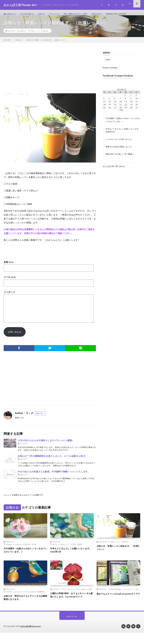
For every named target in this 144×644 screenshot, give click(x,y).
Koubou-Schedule (111, 76)
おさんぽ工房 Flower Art (32, 638)
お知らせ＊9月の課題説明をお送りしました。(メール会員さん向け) (52, 464)
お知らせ (46, 14)
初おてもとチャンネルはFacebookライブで (118, 605)
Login (108, 68)
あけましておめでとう (61, 553)
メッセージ (9, 300)
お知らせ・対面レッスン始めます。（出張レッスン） (117, 556)
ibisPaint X (10, 553)
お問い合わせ (108, 14)
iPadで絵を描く (117, 598)
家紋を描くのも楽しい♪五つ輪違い (121, 161)
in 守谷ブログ (11, 14)
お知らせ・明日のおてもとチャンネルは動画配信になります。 (24, 607)
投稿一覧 (39, 421)
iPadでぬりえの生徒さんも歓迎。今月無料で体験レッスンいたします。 (54, 480)
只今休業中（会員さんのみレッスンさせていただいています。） (24, 559)
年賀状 (79, 553)
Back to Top (72, 628)
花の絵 (34, 553)
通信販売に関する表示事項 (18, 19)
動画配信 (41, 601)
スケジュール (60, 14)
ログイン (29, 503)
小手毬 (73, 553)
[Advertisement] (50, 79)
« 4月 (121, 118)
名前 (9, 270)
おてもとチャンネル (21, 601)
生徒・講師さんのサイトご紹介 (84, 14)
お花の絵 (27, 553)
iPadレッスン (35, 39)
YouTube (9, 601)
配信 (90, 598)
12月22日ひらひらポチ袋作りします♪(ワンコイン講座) (45, 448)
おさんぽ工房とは (30, 14)
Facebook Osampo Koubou (119, 84)
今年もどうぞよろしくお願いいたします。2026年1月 (71, 559)
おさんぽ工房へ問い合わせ (115, 174)
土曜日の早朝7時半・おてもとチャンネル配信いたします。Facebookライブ (72, 607)
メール (10, 285)
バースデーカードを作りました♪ (120, 147)
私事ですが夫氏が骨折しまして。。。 (122, 154)
